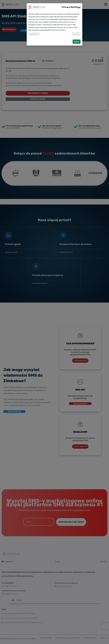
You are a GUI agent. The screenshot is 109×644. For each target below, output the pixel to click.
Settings (76, 34)
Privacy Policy (60, 30)
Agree (77, 42)
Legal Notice (34, 34)
